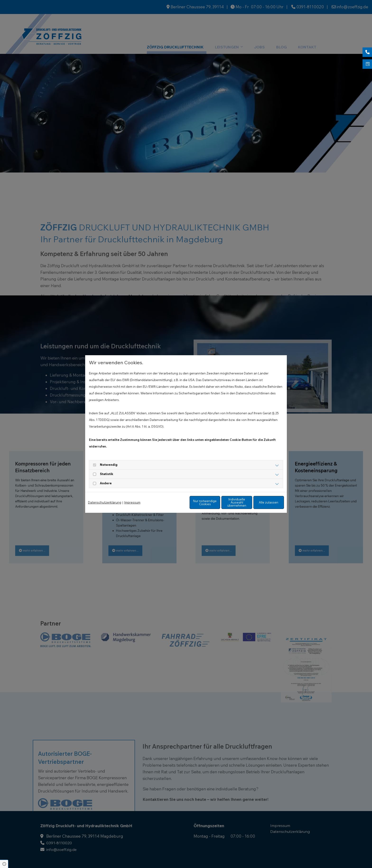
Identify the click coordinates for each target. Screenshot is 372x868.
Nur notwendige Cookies (172, 502)
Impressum (132, 503)
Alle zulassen (262, 502)
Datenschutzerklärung (105, 503)
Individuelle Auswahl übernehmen (217, 502)
